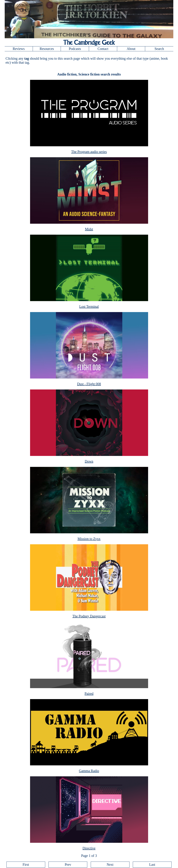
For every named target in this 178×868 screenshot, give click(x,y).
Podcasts (75, 49)
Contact (103, 49)
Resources (47, 49)
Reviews (19, 49)
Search (159, 49)
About (131, 49)
